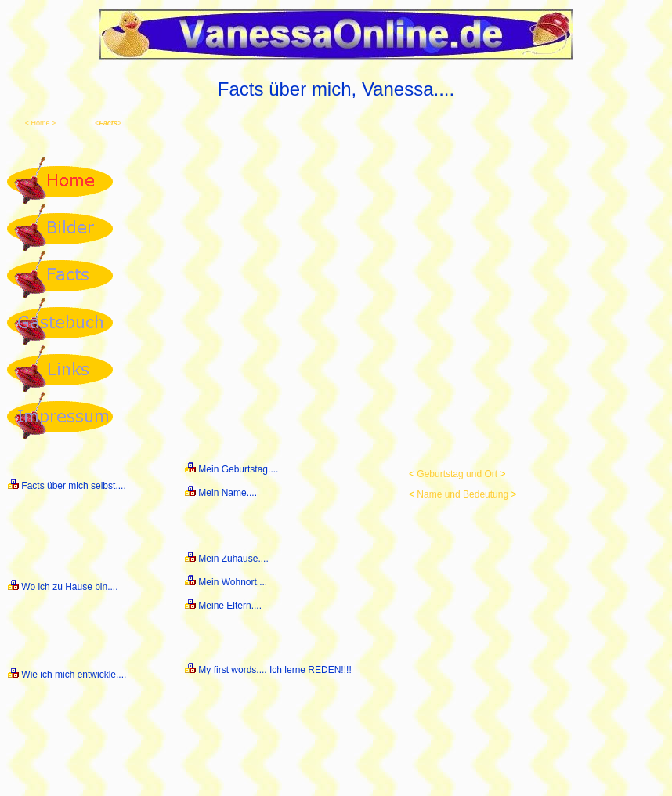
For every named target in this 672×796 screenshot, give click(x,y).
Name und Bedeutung (462, 494)
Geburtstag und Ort (457, 474)
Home (40, 123)
